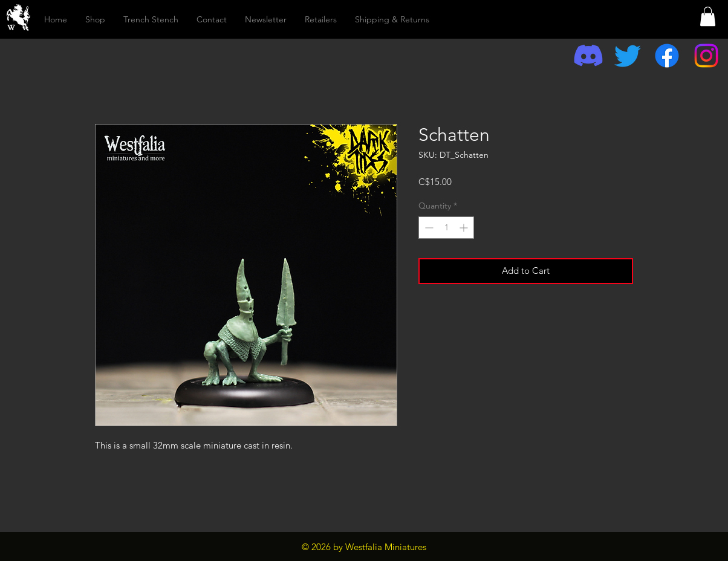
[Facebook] (667, 56)
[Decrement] (428, 228)
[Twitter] (628, 56)
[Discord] (588, 56)
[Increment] (465, 228)
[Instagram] (706, 56)
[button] (708, 16)
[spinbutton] (446, 228)
